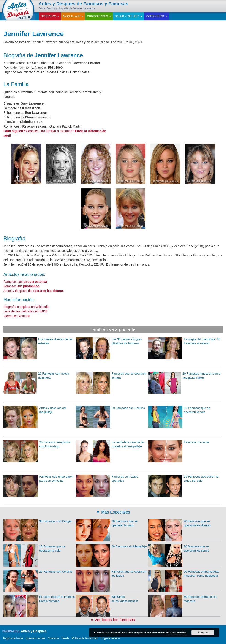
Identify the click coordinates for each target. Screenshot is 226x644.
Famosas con (25, 282)
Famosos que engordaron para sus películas (38, 479)
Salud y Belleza (129, 16)
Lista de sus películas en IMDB (25, 311)
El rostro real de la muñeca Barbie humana (39, 599)
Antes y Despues (34, 631)
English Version (110, 638)
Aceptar (203, 633)
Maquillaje (73, 16)
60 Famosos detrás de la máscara (182, 599)
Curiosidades (99, 16)
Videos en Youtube (17, 316)
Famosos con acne (179, 442)
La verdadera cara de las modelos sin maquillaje (110, 444)
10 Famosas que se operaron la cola (179, 410)
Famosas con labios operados (107, 479)
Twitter (199, 6)
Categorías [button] (157, 16)
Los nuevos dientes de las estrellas (38, 341)
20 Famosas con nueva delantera (36, 376)
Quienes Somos (35, 638)
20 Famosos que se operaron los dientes (180, 523)
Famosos (22, 286)
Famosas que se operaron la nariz (111, 376)
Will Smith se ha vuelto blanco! (107, 599)
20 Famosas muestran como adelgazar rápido (184, 376)
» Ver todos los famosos (113, 620)
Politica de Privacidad (85, 638)
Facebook (190, 6)
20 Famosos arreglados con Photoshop (37, 444)
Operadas (50, 16)
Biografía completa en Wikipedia (26, 307)
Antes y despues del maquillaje (35, 410)
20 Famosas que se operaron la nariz (107, 523)
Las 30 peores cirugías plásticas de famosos (109, 341)
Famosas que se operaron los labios (111, 574)
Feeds (65, 638)
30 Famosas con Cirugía (38, 521)
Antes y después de (34, 291)
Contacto (53, 638)
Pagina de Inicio (13, 638)
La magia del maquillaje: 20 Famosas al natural (184, 341)
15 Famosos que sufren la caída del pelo (183, 479)
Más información (176, 633)
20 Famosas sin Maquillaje (111, 547)
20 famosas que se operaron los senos (179, 549)
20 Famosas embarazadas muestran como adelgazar (184, 574)
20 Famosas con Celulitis (110, 408)
